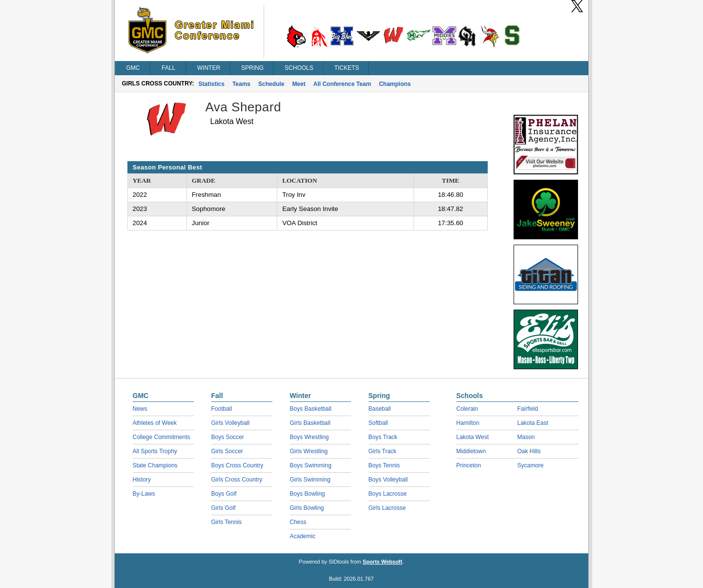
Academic (303, 536)
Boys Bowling (308, 494)
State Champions (155, 465)
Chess (298, 522)
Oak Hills (529, 451)
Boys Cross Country (238, 465)
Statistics (212, 84)
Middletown (471, 451)
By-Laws (144, 494)
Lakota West (473, 437)
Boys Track (383, 437)
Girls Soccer (227, 451)
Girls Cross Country (237, 480)
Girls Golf (224, 508)
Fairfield (528, 409)
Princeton (469, 465)
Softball (378, 423)
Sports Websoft (383, 562)
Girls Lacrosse (387, 508)
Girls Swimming (310, 480)
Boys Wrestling (310, 437)
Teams (241, 84)
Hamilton (468, 423)
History (142, 480)
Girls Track (383, 451)
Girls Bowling (307, 508)
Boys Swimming (311, 465)
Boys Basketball (311, 409)
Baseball (380, 409)
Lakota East (533, 423)
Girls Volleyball (231, 423)
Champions (395, 84)
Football (222, 409)
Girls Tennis (227, 522)
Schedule (271, 84)
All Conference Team (342, 84)
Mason (526, 437)
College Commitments (162, 437)
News (140, 409)
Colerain (467, 409)
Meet (299, 84)
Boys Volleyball (388, 480)
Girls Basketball (310, 423)
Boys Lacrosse (388, 494)
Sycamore (531, 465)
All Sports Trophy (155, 451)
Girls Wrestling (309, 451)
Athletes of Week (155, 423)
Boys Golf (224, 494)
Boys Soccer (228, 437)
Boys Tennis (384, 465)
